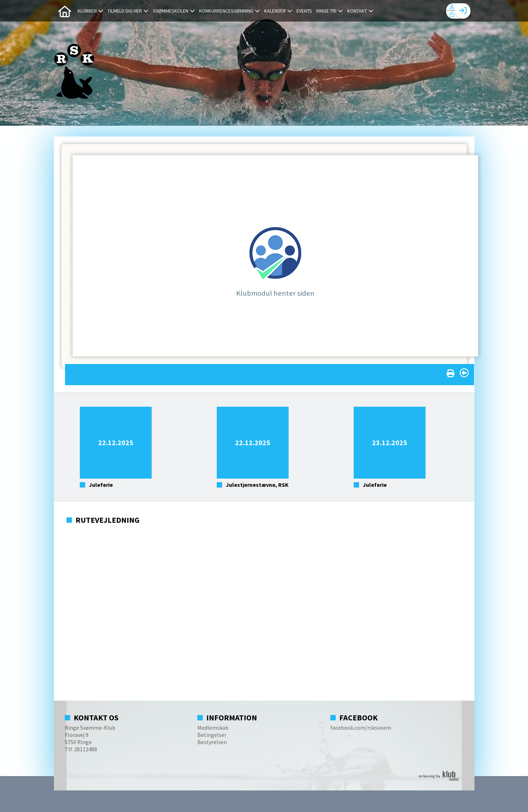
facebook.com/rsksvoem (361, 728)
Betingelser (212, 735)
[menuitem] (65, 11)
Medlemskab (213, 728)
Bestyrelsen (212, 742)
